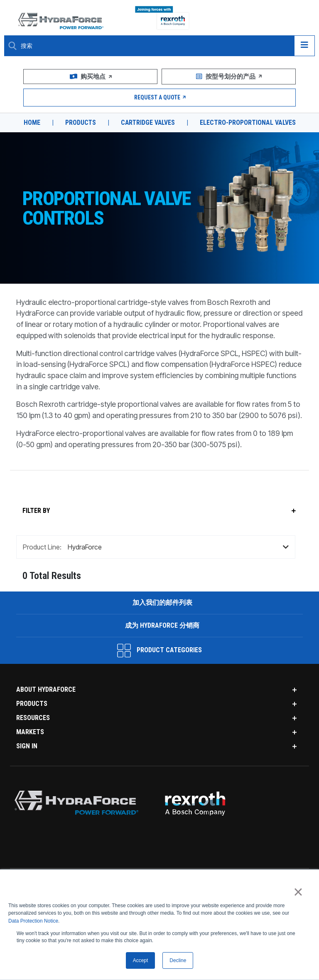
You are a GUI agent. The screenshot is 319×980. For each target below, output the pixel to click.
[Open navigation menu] (304, 46)
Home (31, 123)
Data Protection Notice (33, 921)
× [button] (298, 892)
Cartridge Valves (148, 123)
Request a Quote (160, 97)
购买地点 (91, 77)
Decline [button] (178, 960)
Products (80, 123)
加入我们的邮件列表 (162, 617)
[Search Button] (12, 46)
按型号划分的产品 (228, 77)
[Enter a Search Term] (154, 46)
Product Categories (159, 666)
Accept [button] (141, 960)
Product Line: (42, 562)
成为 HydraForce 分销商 (162, 640)
